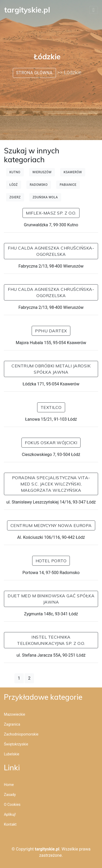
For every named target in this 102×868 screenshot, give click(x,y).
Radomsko (39, 185)
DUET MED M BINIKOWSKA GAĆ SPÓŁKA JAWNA (51, 599)
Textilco (51, 407)
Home (9, 785)
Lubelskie (12, 754)
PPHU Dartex (51, 331)
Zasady (10, 795)
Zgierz (15, 197)
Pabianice (68, 185)
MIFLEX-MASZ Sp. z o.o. (51, 213)
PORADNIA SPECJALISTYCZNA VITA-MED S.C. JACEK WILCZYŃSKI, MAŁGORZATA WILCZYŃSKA (51, 484)
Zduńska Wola (45, 197)
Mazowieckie (15, 714)
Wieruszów (42, 172)
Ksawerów (73, 172)
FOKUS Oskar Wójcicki (51, 443)
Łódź (14, 185)
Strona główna (34, 73)
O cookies (12, 805)
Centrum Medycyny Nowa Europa (51, 525)
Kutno (15, 172)
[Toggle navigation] (93, 10)
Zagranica (12, 724)
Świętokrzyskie (16, 744)
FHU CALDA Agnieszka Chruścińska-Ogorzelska (51, 251)
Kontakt (10, 824)
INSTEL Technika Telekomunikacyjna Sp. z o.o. (51, 640)
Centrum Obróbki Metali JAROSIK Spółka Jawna (51, 369)
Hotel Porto (51, 561)
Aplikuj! (10, 814)
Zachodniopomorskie (21, 734)
